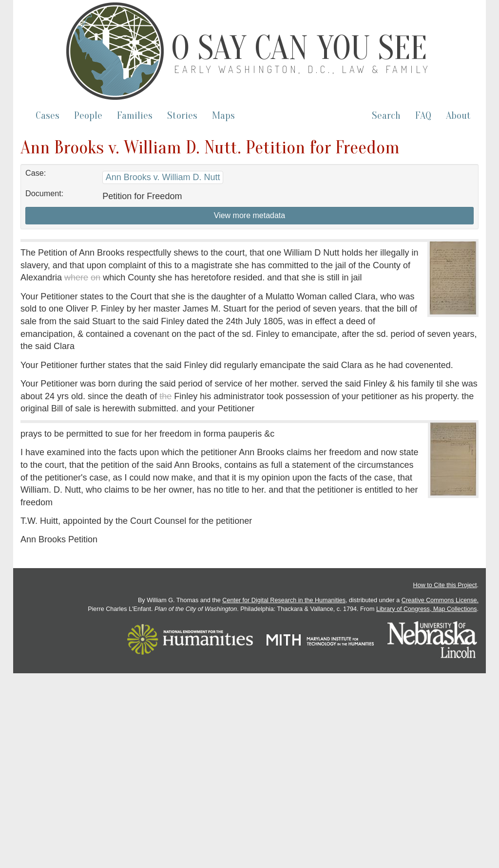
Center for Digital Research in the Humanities (284, 600)
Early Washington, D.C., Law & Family (302, 69)
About (458, 116)
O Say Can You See (299, 48)
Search (386, 116)
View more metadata (249, 215)
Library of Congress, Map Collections (427, 609)
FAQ (423, 116)
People (88, 116)
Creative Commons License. (440, 600)
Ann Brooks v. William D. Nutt (163, 177)
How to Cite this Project (445, 585)
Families (135, 116)
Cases (48, 116)
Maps (223, 116)
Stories (182, 116)
